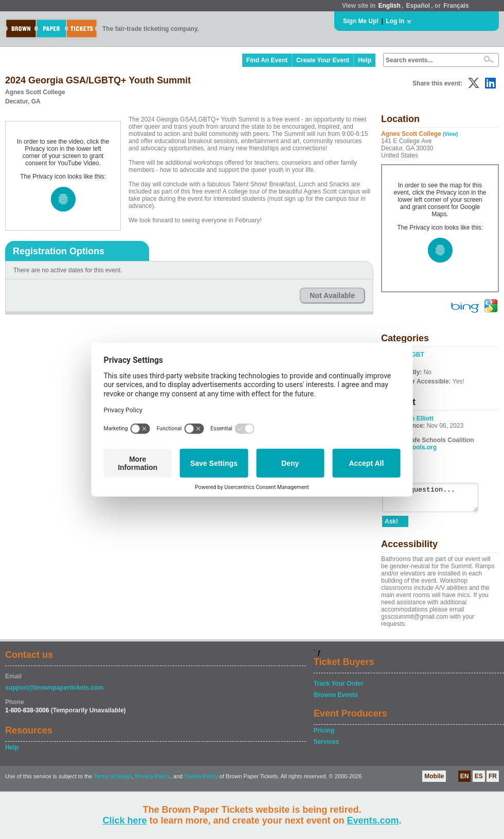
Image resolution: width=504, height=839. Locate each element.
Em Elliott (419, 418)
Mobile (434, 781)
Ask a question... (435, 500)
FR (493, 781)
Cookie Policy (201, 781)
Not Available (332, 295)
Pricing (324, 735)
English (389, 6)
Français (456, 6)
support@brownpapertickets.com (54, 692)
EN (465, 781)
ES (479, 781)
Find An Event (267, 60)
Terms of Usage (113, 781)
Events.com (373, 820)
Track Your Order (339, 688)
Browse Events (336, 700)
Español (418, 6)
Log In (395, 21)
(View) (450, 134)
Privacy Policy (153, 781)
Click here (124, 820)
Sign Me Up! (361, 21)
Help (365, 60)
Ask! (391, 526)
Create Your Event (323, 60)
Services (326, 746)
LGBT (416, 355)
